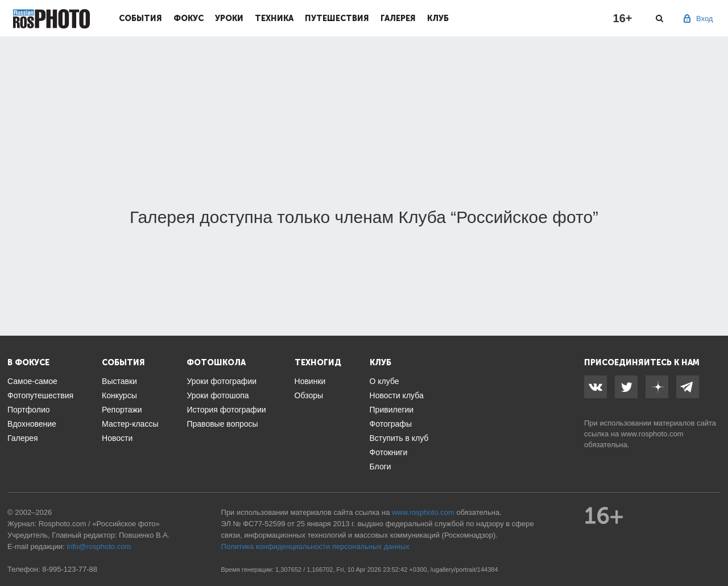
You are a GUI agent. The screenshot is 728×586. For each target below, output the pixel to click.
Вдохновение (32, 424)
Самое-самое (32, 381)
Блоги (380, 467)
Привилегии (392, 410)
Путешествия (337, 18)
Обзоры (309, 395)
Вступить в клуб (399, 438)
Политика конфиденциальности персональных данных (315, 546)
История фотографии (226, 410)
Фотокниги (389, 452)
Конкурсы (119, 395)
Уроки (229, 18)
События (140, 18)
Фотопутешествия (40, 395)
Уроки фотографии (222, 381)
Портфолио (29, 410)
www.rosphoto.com (652, 434)
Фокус (189, 18)
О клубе (384, 381)
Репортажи (122, 410)
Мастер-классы (130, 424)
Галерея (398, 18)
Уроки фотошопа (218, 395)
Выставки (119, 381)
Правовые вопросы (222, 424)
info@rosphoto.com (99, 546)
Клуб (438, 18)
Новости (117, 438)
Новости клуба (397, 395)
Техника (274, 18)
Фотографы (391, 424)
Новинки (310, 381)
